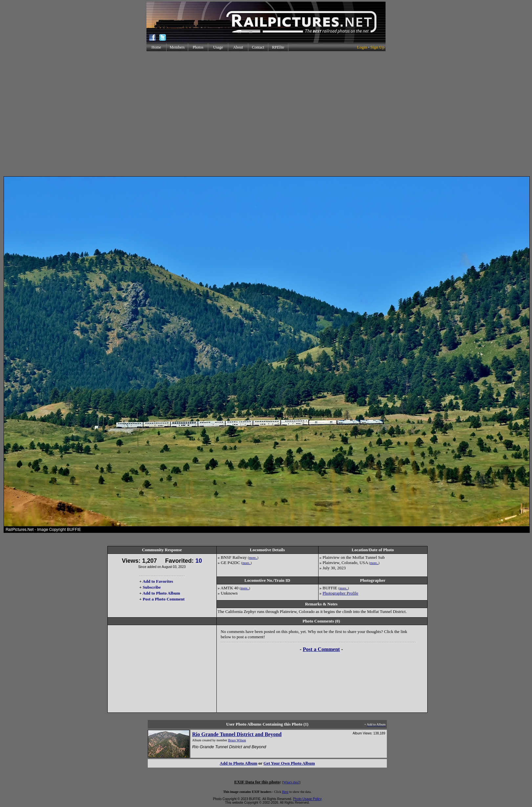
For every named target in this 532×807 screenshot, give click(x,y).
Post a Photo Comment (164, 599)
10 (199, 561)
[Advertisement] (265, 114)
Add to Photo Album (161, 593)
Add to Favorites (158, 581)
